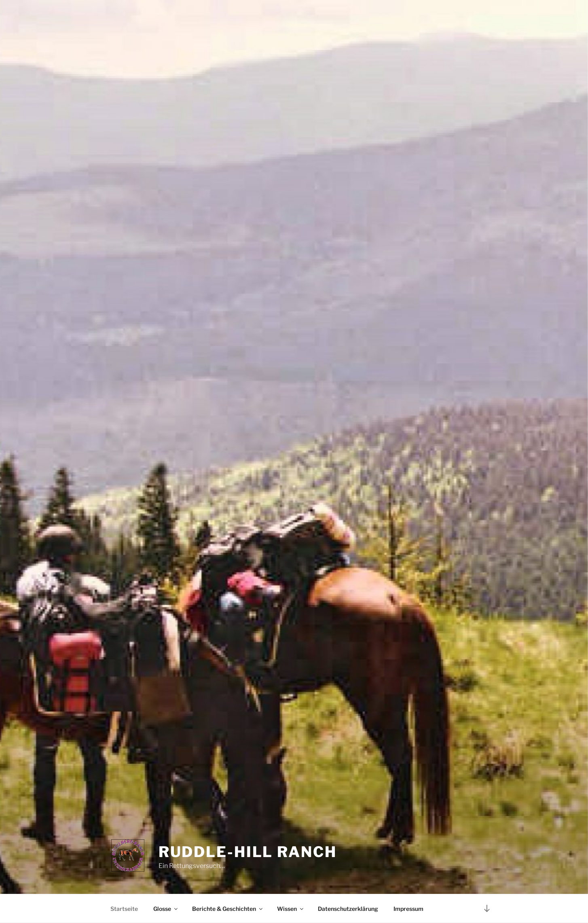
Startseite (124, 909)
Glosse (166, 909)
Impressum (408, 909)
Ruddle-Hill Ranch (248, 852)
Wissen (291, 909)
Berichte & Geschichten (228, 909)
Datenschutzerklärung (348, 909)
